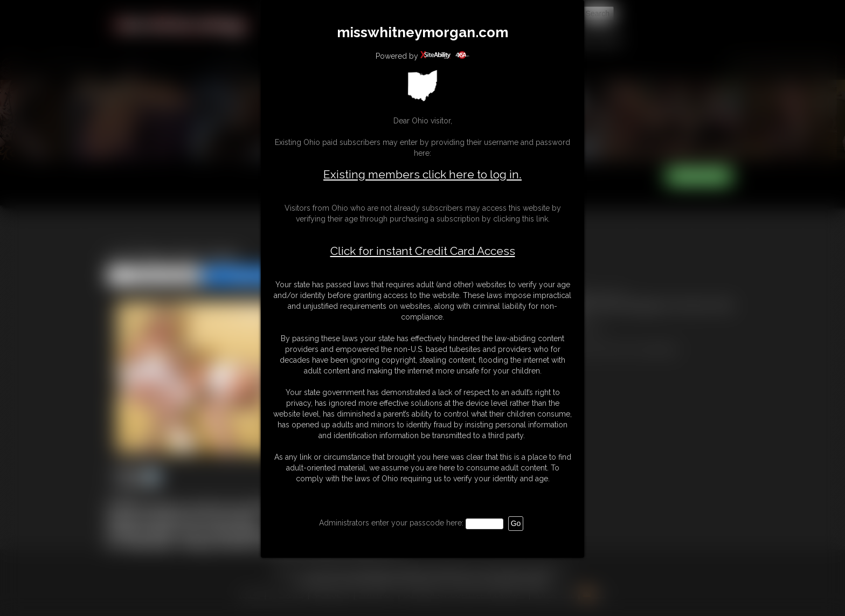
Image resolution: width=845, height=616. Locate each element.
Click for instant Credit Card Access (423, 251)
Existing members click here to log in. (422, 174)
